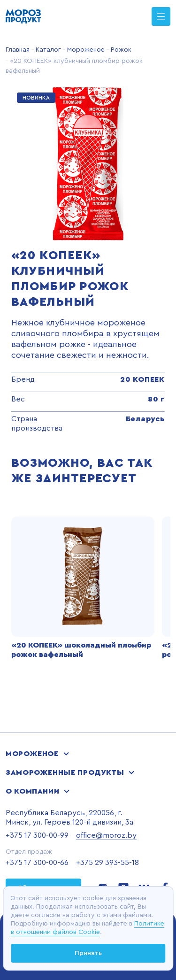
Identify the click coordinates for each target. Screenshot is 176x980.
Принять (88, 953)
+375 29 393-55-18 (107, 863)
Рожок (120, 50)
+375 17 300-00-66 (37, 863)
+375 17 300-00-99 (37, 835)
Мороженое (85, 50)
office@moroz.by (106, 835)
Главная (18, 50)
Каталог (47, 50)
